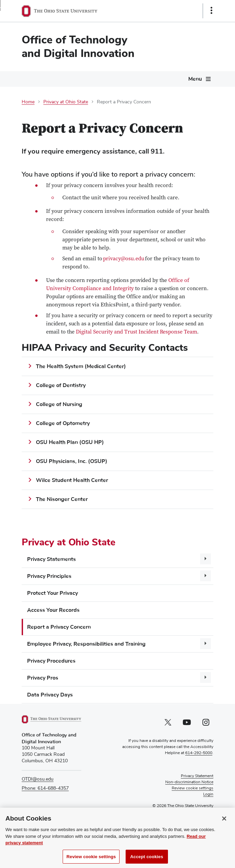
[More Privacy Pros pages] (206, 678)
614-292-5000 (199, 753)
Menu (195, 79)
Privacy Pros (43, 678)
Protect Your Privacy (52, 593)
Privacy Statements (51, 559)
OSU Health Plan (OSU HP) (70, 442)
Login (208, 794)
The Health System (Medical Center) (81, 366)
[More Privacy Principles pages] (206, 576)
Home (28, 102)
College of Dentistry (61, 385)
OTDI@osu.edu (38, 779)
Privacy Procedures (51, 661)
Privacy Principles (49, 576)
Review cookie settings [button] (193, 788)
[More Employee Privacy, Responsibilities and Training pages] (206, 644)
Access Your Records (53, 610)
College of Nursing (60, 404)
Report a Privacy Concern (59, 627)
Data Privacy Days (50, 695)
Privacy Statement (197, 776)
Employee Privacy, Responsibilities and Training (86, 644)
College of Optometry (63, 423)
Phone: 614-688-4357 (45, 788)
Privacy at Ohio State (66, 102)
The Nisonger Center (62, 499)
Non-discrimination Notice (189, 782)
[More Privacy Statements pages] (206, 559)
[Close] (224, 825)
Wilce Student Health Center (72, 480)
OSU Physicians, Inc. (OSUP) (72, 461)
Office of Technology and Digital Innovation (78, 47)
